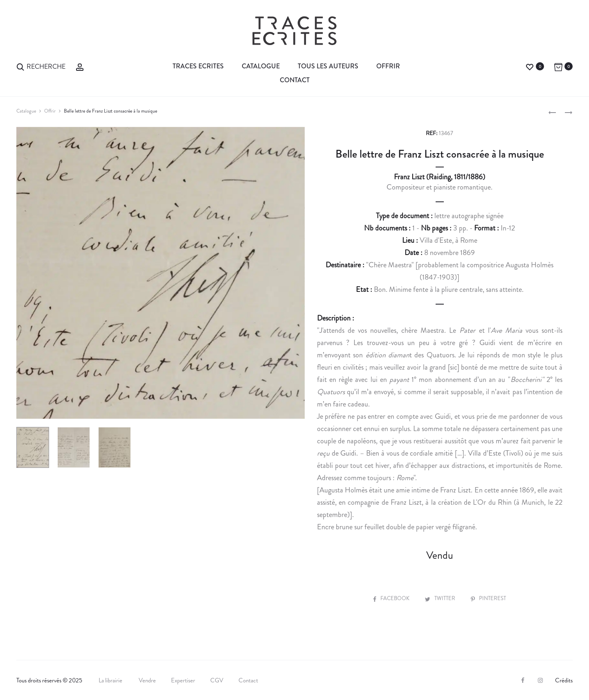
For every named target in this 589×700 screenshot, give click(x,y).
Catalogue (261, 66)
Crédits (564, 680)
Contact (295, 80)
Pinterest (488, 598)
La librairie (111, 680)
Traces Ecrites (198, 66)
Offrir (388, 66)
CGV (217, 680)
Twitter (441, 598)
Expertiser (183, 680)
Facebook (392, 598)
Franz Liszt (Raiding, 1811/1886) (440, 177)
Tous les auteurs (328, 66)
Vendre (147, 680)
